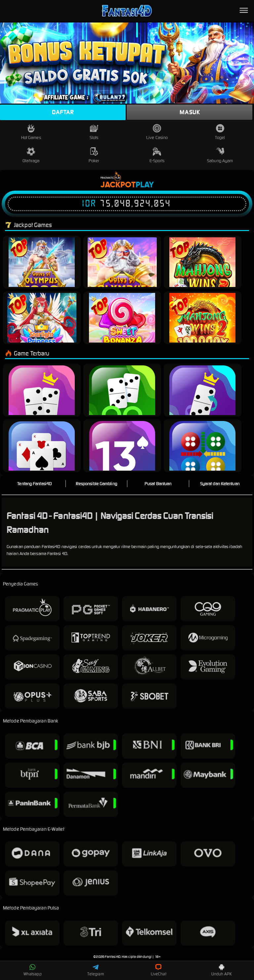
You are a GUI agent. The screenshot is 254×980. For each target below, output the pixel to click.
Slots (94, 132)
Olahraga (31, 155)
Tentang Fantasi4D (34, 484)
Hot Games (31, 132)
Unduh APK (222, 970)
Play (145, 185)
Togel (220, 132)
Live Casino (157, 132)
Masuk (190, 112)
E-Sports (157, 155)
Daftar (63, 112)
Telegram (96, 970)
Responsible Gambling (96, 484)
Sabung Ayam (220, 155)
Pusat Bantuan (158, 484)
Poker (94, 155)
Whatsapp (33, 970)
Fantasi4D (113, 957)
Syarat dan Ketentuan (220, 484)
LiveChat (159, 970)
